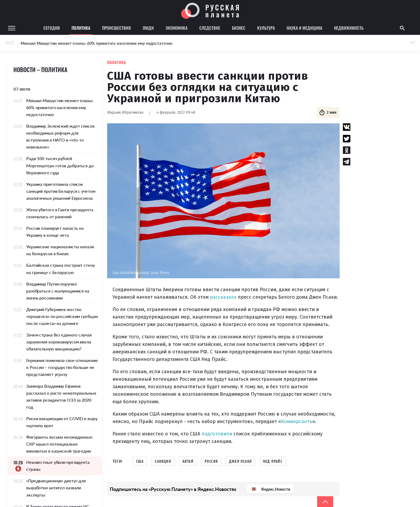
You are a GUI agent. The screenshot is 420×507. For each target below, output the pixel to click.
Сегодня (52, 28)
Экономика (177, 28)
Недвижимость (349, 28)
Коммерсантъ (297, 421)
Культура (266, 28)
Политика (81, 28)
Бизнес (239, 28)
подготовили (217, 434)
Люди (148, 28)
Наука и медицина (304, 28)
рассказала (223, 297)
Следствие (210, 28)
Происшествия (116, 28)
